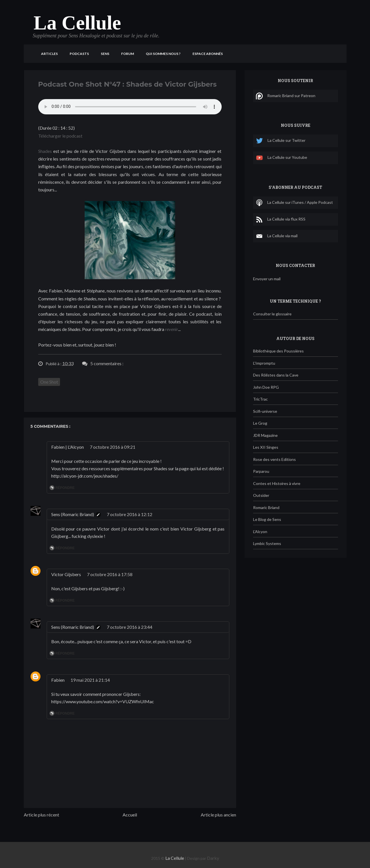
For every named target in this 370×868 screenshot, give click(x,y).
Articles (49, 54)
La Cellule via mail (277, 236)
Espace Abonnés (208, 54)
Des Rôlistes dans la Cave (276, 375)
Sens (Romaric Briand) (73, 514)
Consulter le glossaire (272, 314)
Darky (213, 858)
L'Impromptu (264, 363)
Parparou (261, 471)
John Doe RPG (266, 387)
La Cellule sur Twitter (281, 141)
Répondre (65, 488)
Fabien (58, 680)
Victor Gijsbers (66, 574)
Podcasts (79, 54)
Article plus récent (41, 815)
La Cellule (77, 23)
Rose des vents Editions (274, 459)
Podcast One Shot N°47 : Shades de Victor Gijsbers (128, 84)
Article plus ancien (218, 815)
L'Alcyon (260, 532)
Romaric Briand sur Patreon (286, 96)
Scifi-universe (265, 411)
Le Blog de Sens (267, 519)
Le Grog (260, 423)
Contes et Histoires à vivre (277, 483)
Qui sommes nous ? (163, 54)
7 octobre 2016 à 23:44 (130, 627)
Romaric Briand (266, 507)
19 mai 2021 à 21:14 (90, 680)
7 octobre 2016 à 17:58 (110, 574)
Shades (45, 151)
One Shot (49, 382)
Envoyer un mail (267, 279)
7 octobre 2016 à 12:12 (130, 514)
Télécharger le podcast (60, 136)
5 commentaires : (107, 363)
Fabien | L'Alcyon (68, 447)
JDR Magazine (265, 435)
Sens (105, 54)
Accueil (130, 815)
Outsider (261, 495)
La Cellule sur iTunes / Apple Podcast (294, 203)
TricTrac (260, 399)
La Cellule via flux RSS (281, 219)
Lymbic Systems (267, 543)
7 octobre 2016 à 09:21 (113, 447)
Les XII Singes (266, 447)
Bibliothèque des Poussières (278, 351)
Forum (128, 54)
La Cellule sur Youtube (282, 158)
